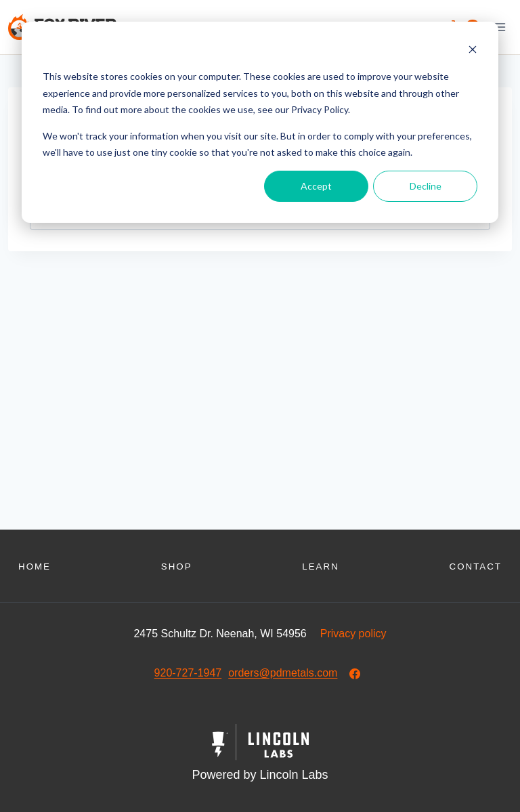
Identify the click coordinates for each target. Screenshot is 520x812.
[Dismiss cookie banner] (473, 51)
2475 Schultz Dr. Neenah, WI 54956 (220, 634)
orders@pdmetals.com (283, 673)
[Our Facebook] (355, 674)
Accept (316, 186)
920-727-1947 (188, 673)
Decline (426, 186)
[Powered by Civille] (260, 754)
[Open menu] (499, 27)
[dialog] (260, 122)
